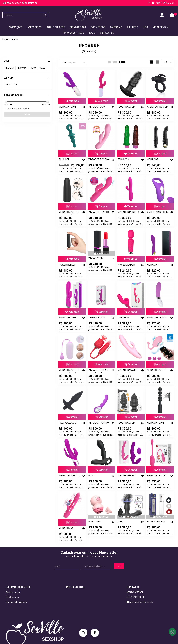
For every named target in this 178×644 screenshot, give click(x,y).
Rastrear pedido (13, 592)
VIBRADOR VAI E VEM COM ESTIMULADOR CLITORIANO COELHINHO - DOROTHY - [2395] (69, 529)
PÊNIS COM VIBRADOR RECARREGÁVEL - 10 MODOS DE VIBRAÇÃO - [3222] (128, 160)
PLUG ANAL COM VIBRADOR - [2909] (127, 423)
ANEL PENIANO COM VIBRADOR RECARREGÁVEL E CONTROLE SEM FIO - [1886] (158, 213)
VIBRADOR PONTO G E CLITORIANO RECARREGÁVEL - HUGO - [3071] (99, 160)
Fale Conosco (12, 597)
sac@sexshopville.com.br (140, 602)
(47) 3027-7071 (135, 592)
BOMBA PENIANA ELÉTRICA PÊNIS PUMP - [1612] (156, 522)
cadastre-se (31, 3)
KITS (145, 27)
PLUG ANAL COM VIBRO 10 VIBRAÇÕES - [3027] (69, 423)
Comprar (131, 101)
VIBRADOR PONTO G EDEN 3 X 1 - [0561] (70, 476)
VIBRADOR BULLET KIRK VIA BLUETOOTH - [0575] (158, 476)
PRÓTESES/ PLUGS (74, 33)
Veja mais (72, 101)
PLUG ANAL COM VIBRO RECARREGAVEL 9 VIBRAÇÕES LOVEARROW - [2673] (127, 107)
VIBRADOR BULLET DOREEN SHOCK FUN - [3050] (158, 371)
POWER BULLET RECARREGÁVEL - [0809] (68, 265)
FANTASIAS (116, 27)
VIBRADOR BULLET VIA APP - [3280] (69, 371)
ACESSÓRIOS (34, 27)
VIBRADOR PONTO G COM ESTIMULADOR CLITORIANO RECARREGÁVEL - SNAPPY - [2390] (128, 213)
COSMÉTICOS (98, 27)
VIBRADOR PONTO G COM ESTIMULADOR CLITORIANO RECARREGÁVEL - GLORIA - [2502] (99, 213)
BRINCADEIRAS (78, 27)
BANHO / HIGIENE (56, 27)
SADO (92, 33)
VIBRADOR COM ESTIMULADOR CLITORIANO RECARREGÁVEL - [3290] (68, 107)
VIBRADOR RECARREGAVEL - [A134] (156, 160)
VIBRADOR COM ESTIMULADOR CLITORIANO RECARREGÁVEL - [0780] (98, 107)
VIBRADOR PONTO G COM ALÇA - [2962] (99, 423)
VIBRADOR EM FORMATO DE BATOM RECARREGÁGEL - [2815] (98, 259)
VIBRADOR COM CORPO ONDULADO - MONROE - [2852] (158, 423)
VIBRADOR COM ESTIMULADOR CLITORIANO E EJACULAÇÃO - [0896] (97, 318)
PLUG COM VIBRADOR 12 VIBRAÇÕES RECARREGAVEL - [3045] (68, 160)
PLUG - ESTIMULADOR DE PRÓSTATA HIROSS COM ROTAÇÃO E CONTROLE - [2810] (128, 522)
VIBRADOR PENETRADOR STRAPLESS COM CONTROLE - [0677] (128, 318)
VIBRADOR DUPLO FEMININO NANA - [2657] (127, 476)
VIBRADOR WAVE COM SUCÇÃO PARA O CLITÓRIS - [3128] (128, 371)
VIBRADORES (107, 33)
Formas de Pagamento (16, 602)
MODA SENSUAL (161, 27)
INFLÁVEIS (133, 27)
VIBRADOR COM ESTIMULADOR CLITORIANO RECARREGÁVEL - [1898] (68, 318)
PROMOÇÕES (15, 27)
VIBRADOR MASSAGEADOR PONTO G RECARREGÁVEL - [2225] (156, 265)
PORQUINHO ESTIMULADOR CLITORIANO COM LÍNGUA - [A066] (98, 522)
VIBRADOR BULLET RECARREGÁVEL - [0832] (69, 213)
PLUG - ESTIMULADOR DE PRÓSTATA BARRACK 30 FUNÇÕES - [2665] (98, 476)
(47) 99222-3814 (166, 3)
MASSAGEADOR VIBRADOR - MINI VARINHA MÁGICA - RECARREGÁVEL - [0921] (128, 265)
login (19, 3)
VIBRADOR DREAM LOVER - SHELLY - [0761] (157, 318)
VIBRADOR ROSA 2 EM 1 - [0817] (98, 371)
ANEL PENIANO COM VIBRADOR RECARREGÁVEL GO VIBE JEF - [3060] (158, 107)
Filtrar (27, 114)
